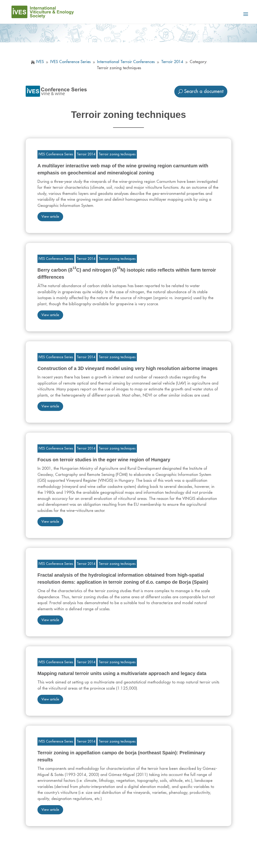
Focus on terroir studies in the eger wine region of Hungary (104, 460)
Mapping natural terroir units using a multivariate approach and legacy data (122, 673)
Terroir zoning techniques (117, 154)
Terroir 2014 (86, 154)
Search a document (204, 91)
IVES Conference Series (56, 154)
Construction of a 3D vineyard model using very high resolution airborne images (128, 368)
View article (50, 217)
